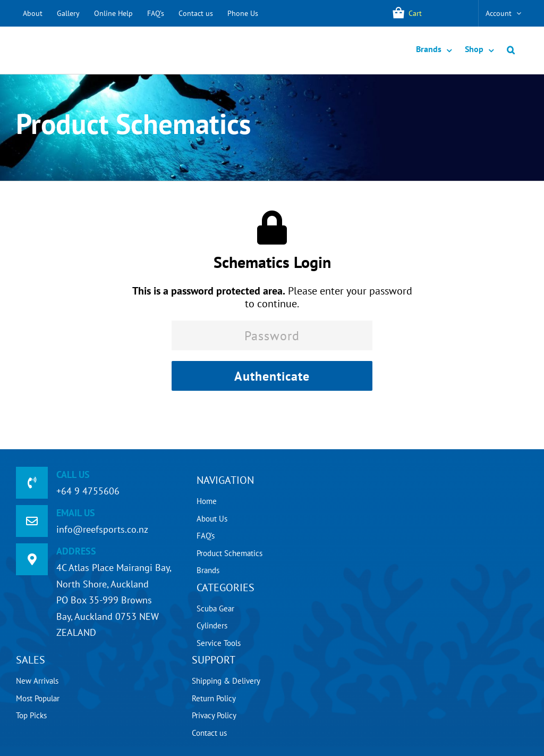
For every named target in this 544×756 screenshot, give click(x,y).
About (33, 13)
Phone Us (243, 13)
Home (207, 501)
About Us (212, 519)
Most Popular (38, 698)
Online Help (113, 13)
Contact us (196, 13)
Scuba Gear (215, 608)
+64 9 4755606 (88, 491)
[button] (511, 50)
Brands (208, 570)
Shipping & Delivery (226, 681)
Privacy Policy (214, 715)
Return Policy (214, 698)
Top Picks (31, 715)
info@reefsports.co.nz (102, 529)
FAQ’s (156, 13)
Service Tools (219, 643)
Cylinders (212, 625)
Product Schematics (229, 553)
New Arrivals (37, 681)
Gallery (68, 13)
